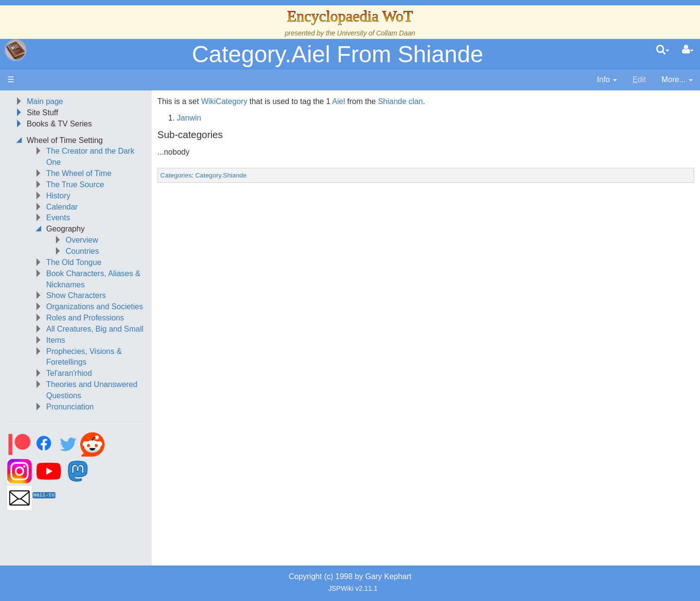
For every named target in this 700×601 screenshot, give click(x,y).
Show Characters (76, 295)
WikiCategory (224, 101)
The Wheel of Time (79, 173)
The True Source (75, 185)
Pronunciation (70, 407)
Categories (176, 175)
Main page (45, 101)
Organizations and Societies (95, 307)
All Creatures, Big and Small (95, 329)
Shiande (392, 101)
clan (416, 101)
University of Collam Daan (376, 33)
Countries (82, 251)
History (58, 196)
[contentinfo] (607, 80)
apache (16, 50)
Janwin (189, 118)
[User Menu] (688, 50)
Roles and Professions (85, 318)
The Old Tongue (74, 262)
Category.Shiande (221, 175)
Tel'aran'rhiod (69, 373)
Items (56, 340)
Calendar (62, 207)
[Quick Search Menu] (663, 50)
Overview (82, 240)
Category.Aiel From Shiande (338, 54)
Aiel (339, 101)
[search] (663, 50)
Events (58, 218)
